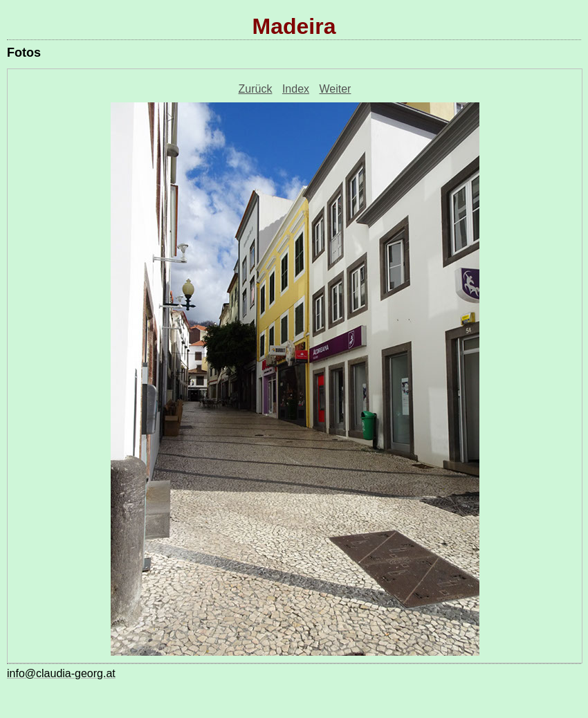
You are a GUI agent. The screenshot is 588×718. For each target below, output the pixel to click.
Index (296, 89)
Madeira (294, 26)
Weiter (336, 89)
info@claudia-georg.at (61, 673)
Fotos (24, 53)
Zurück (256, 89)
